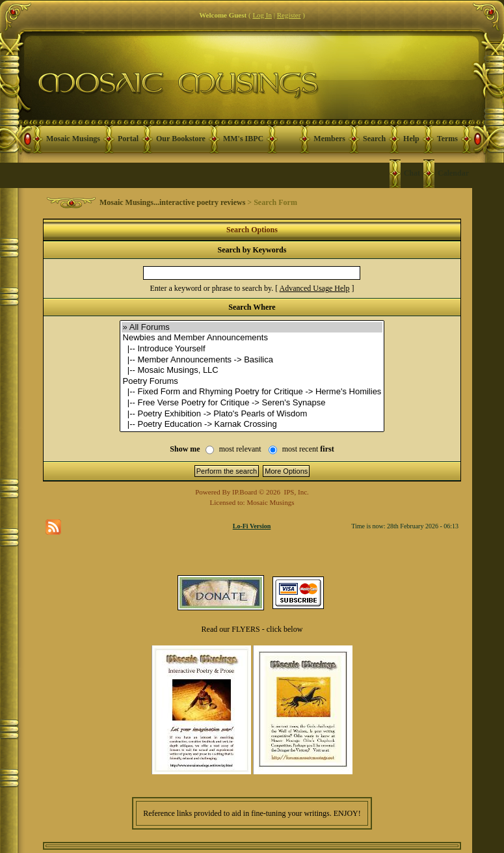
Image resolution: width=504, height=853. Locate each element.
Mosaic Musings (73, 139)
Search (374, 139)
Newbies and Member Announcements (252, 338)
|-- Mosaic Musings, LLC (252, 371)
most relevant (240, 449)
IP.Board (245, 492)
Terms (447, 139)
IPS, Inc (296, 492)
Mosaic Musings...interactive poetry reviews (172, 202)
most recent (308, 449)
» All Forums (252, 328)
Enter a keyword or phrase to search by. (211, 288)
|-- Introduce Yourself (252, 349)
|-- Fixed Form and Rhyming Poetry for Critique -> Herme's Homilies (252, 392)
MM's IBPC (243, 139)
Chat (412, 173)
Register (289, 15)
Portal (128, 139)
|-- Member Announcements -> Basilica (252, 360)
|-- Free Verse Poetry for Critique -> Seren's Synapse (252, 403)
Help (411, 139)
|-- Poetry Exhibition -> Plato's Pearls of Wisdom (252, 414)
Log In (262, 15)
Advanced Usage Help (315, 288)
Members (329, 139)
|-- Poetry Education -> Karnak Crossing (252, 425)
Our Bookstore (181, 139)
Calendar (453, 173)
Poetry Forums (252, 382)
